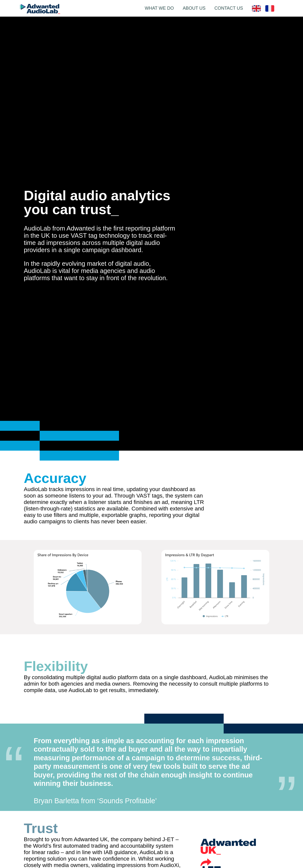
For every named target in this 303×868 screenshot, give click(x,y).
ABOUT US (194, 8)
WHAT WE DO (159, 8)
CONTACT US (229, 8)
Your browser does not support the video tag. (242, 474)
